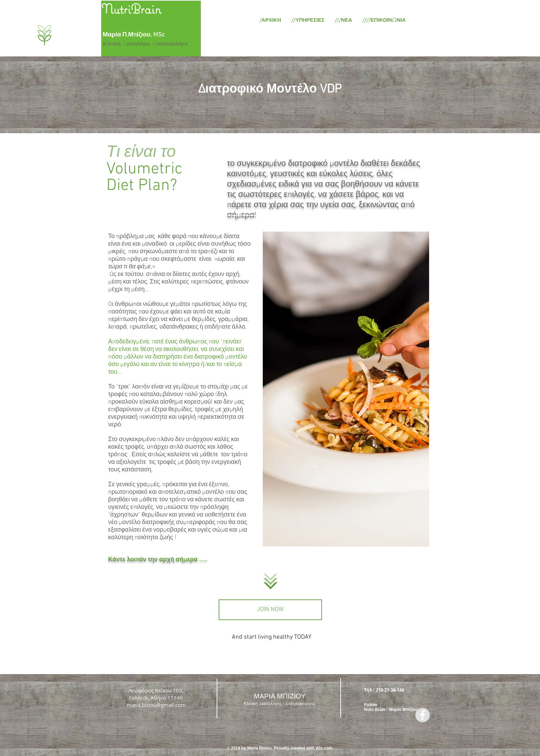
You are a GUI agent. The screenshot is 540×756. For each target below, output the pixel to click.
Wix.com (324, 748)
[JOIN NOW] (270, 610)
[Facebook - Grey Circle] (423, 715)
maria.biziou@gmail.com (156, 705)
